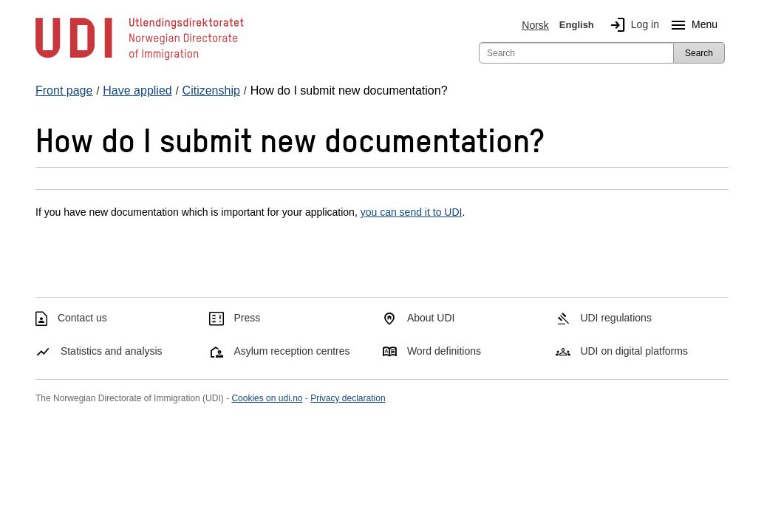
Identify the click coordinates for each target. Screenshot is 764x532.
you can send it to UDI (412, 212)
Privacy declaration (348, 398)
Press (247, 318)
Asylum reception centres (291, 351)
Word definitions (444, 351)
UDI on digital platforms (634, 351)
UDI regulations (616, 318)
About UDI (431, 318)
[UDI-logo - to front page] (140, 59)
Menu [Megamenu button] (691, 25)
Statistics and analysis (112, 351)
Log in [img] (632, 25)
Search (699, 53)
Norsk (535, 25)
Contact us (82, 318)
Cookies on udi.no (267, 398)
